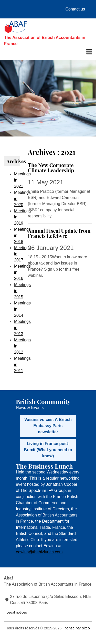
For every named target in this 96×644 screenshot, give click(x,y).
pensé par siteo (77, 628)
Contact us (75, 9)
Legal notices (17, 612)
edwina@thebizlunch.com (39, 552)
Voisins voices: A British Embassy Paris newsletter (48, 426)
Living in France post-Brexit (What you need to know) (48, 450)
